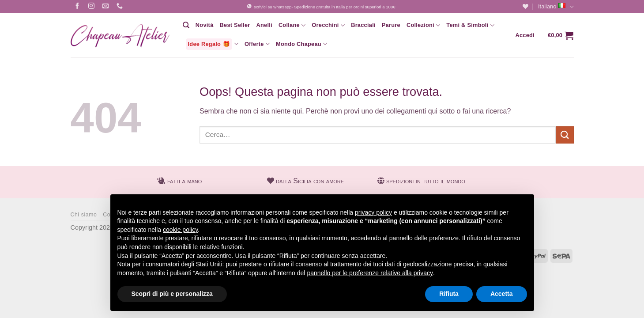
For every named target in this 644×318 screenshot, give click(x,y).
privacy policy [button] (373, 212)
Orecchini (328, 25)
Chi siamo (84, 215)
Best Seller (235, 25)
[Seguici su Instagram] (92, 7)
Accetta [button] (502, 294)
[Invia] (565, 135)
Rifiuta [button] (449, 294)
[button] (525, 35)
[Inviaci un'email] (106, 7)
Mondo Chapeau (301, 44)
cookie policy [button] (180, 230)
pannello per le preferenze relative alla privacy (370, 273)
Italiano (556, 7)
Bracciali (363, 25)
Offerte (257, 44)
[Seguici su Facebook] (77, 7)
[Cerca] (186, 25)
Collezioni (423, 25)
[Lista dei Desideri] (525, 6)
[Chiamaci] (120, 7)
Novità (205, 25)
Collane (292, 25)
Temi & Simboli (470, 25)
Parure (391, 25)
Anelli (264, 25)
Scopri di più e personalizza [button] (172, 294)
